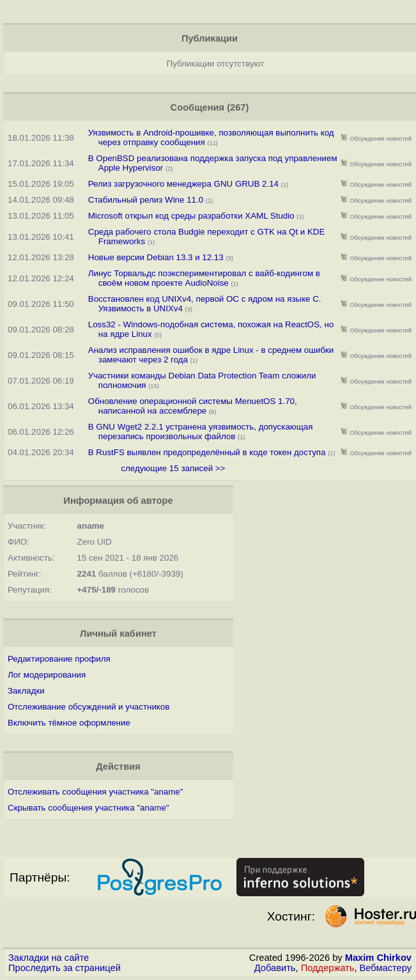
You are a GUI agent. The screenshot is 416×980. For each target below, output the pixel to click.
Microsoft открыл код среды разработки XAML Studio (191, 216)
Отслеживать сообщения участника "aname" (95, 792)
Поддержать (328, 968)
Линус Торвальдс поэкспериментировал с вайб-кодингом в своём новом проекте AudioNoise (204, 278)
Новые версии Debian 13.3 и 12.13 (156, 257)
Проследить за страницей (65, 968)
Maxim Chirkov (378, 958)
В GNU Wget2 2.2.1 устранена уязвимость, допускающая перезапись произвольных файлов (201, 432)
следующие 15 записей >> (173, 468)
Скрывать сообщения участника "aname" (89, 808)
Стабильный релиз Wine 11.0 (146, 200)
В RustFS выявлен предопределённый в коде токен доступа (207, 452)
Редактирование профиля (59, 659)
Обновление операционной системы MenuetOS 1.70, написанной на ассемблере (193, 406)
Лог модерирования (47, 675)
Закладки (26, 691)
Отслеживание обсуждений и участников (89, 707)
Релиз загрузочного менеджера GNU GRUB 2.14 (183, 184)
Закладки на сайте (49, 958)
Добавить (275, 968)
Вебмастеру (386, 968)
